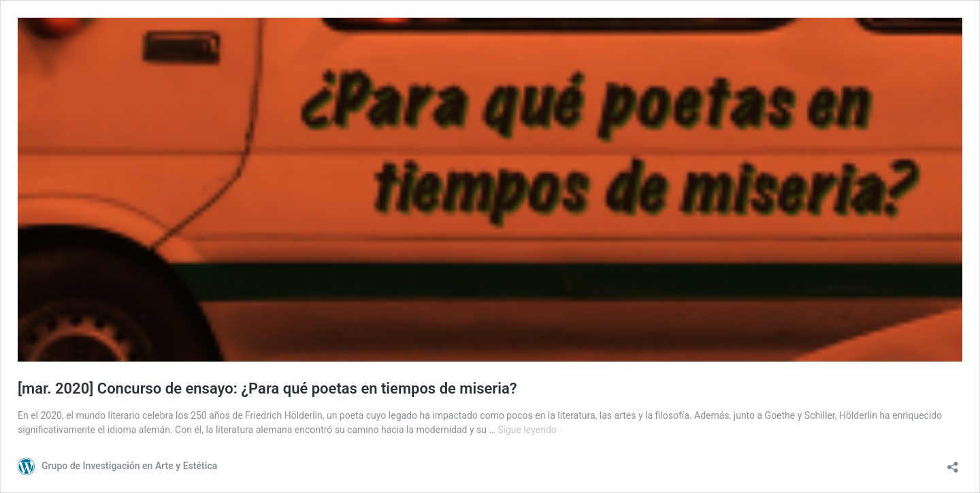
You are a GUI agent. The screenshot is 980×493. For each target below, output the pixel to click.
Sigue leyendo (527, 430)
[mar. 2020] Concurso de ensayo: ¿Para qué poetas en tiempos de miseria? (267, 388)
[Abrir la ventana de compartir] (953, 463)
